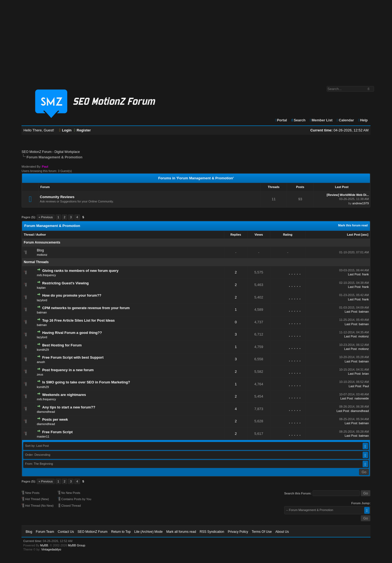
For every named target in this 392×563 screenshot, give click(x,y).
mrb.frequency (46, 275)
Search (298, 120)
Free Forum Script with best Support (73, 357)
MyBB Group (77, 545)
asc (365, 235)
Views (259, 235)
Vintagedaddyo (51, 549)
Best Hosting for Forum (62, 345)
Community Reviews (57, 197)
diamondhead (46, 412)
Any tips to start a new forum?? (69, 407)
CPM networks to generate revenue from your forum (86, 308)
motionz (42, 255)
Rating (288, 235)
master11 (43, 436)
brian (365, 374)
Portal (281, 120)
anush (41, 362)
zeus (40, 374)
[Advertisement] (196, 40)
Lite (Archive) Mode (148, 532)
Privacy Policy (238, 532)
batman (42, 312)
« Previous (46, 217)
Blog (40, 250)
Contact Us (66, 532)
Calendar (345, 120)
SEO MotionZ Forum (36, 152)
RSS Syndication (212, 532)
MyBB (44, 545)
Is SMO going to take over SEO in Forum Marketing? (86, 382)
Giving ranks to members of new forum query (80, 271)
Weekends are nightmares (64, 395)
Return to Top (121, 532)
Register (82, 130)
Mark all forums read (181, 532)
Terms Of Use (262, 532)
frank (365, 274)
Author (41, 235)
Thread (29, 235)
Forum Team (45, 532)
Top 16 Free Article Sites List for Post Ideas (79, 320)
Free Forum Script (57, 432)
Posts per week (55, 419)
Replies (236, 235)
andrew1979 (361, 203)
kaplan (41, 288)
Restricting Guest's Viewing (65, 283)
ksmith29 (43, 350)
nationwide (362, 398)
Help (363, 120)
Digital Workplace (67, 152)
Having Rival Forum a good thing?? (72, 333)
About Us (282, 532)
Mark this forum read (353, 225)
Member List (321, 120)
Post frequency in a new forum (68, 370)
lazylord (42, 300)
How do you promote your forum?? (72, 295)
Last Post (354, 235)
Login (65, 130)
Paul (366, 386)
